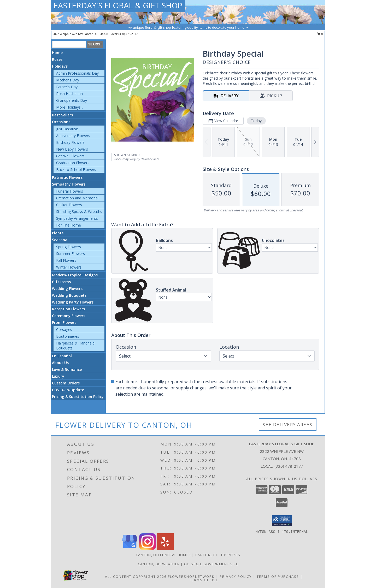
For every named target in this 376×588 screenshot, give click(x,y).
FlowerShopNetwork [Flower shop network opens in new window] (191, 577)
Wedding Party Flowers (73, 302)
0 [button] (320, 34)
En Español (62, 356)
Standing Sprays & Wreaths (79, 212)
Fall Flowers (66, 260)
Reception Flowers (68, 309)
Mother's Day (68, 80)
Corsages (64, 329)
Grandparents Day (72, 100)
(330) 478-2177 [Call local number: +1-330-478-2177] (128, 34)
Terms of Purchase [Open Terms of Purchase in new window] (278, 577)
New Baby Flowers (72, 149)
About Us (60, 363)
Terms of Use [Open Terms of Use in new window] (204, 580)
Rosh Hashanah (69, 94)
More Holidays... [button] (70, 107)
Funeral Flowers (70, 191)
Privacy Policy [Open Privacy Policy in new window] (236, 577)
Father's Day (67, 87)
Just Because (67, 129)
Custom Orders (66, 383)
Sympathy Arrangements (77, 218)
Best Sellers (62, 115)
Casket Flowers (69, 205)
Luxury (58, 376)
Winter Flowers (69, 267)
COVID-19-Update (68, 390)
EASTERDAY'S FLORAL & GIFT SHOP (118, 5)
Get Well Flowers (70, 156)
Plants (58, 233)
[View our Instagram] (148, 548)
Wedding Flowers (67, 289)
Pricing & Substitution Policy (78, 397)
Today (256, 121)
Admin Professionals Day (77, 73)
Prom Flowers (64, 322)
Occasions (61, 122)
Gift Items (61, 282)
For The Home (69, 225)
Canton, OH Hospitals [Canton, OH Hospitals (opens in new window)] (218, 555)
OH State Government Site (211, 564)
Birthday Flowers (70, 142)
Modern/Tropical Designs (75, 275)
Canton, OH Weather (159, 564)
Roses (57, 59)
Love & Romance (67, 369)
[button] (282, 520)
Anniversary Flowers (73, 136)
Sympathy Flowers (69, 184)
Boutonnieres (68, 336)
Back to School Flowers (76, 170)
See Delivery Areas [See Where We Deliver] (288, 424)
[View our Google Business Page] (130, 548)
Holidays (60, 66)
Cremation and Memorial (77, 198)
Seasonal (60, 240)
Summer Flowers (70, 254)
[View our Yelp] (165, 548)
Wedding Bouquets (69, 295)
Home (57, 53)
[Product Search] (69, 44)
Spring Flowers (69, 247)
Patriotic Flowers (67, 177)
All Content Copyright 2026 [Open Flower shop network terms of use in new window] (136, 577)
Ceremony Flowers (69, 316)
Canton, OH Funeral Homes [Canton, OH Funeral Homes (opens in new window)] (163, 555)
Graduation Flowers (73, 163)
